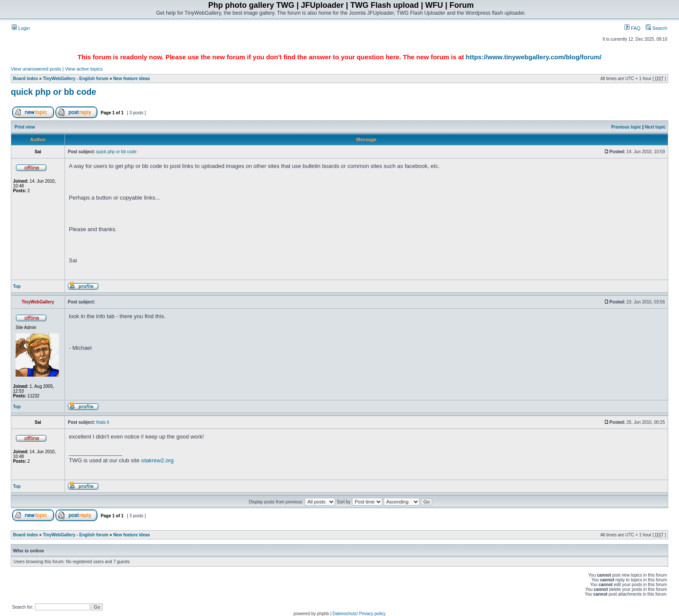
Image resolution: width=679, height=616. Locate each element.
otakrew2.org (157, 460)
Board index (26, 79)
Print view (25, 127)
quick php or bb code (53, 92)
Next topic (655, 127)
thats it (102, 422)
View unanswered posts (36, 69)
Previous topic (626, 127)
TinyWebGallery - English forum (76, 79)
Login (21, 28)
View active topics (84, 69)
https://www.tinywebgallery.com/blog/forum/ (534, 57)
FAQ (632, 28)
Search (656, 28)
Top (17, 286)
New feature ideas (131, 79)
